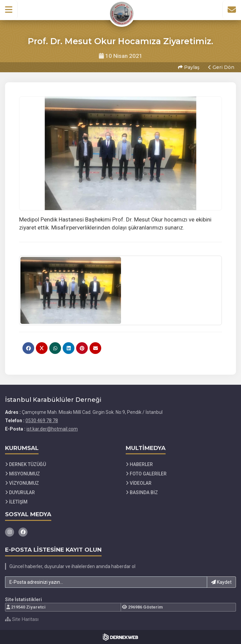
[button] (9, 10)
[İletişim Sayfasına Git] (232, 10)
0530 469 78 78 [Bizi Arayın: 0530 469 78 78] (42, 421)
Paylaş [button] (189, 67)
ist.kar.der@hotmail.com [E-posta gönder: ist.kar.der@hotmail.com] (52, 429)
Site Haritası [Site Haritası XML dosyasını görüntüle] (22, 619)
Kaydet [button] (221, 582)
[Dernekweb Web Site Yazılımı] (120, 637)
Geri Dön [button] (221, 67)
